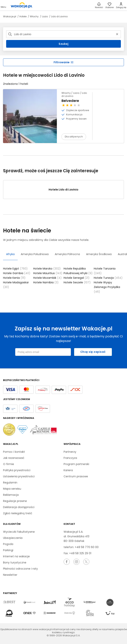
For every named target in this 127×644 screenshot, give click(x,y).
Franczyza (70, 458)
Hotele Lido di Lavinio (63, 190)
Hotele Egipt (15, 269)
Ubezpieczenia (13, 538)
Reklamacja (11, 495)
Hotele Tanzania (105, 271)
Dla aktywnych (74, 137)
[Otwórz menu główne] (3, 5)
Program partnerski (76, 464)
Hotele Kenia (14, 278)
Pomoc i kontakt (14, 452)
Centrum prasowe (76, 476)
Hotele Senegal (77, 278)
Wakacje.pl (10, 16)
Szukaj (63, 44)
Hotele (23, 16)
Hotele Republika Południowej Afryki (78, 271)
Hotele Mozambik (47, 278)
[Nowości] (99, 5)
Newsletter (10, 575)
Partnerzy (70, 452)
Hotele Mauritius (48, 273)
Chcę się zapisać (93, 352)
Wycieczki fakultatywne (19, 532)
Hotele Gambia (17, 273)
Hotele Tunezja (108, 278)
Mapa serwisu (12, 489)
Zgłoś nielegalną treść (18, 513)
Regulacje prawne (15, 501)
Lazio (45, 16)
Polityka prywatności (17, 470)
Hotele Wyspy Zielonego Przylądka (107, 287)
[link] (22, 5)
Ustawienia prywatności (19, 476)
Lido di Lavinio (59, 16)
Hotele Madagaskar (16, 285)
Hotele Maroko (47, 269)
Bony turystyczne (15, 562)
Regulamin (10, 483)
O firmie (9, 464)
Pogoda (8, 544)
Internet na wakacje (16, 556)
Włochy (34, 16)
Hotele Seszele (77, 282)
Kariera (68, 470)
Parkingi (8, 550)
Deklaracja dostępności (19, 507)
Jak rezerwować (14, 458)
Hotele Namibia (46, 282)
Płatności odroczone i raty (20, 569)
